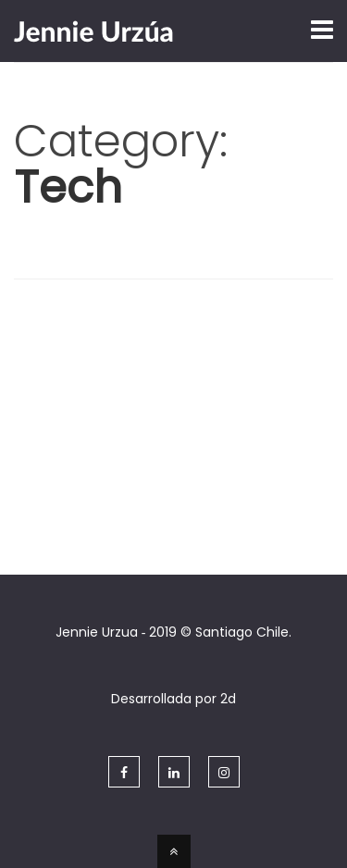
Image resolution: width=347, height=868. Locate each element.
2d (228, 699)
